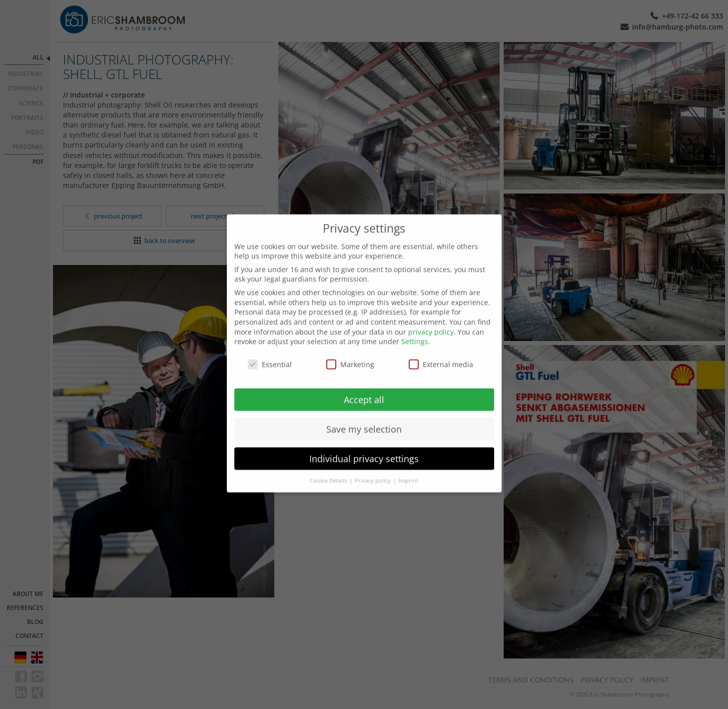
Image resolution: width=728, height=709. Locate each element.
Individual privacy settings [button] (364, 448)
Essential (270, 354)
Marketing (350, 354)
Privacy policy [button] (373, 470)
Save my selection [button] (364, 419)
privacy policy (431, 322)
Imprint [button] (408, 470)
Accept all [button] (364, 389)
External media (441, 354)
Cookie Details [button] (329, 470)
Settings (415, 331)
